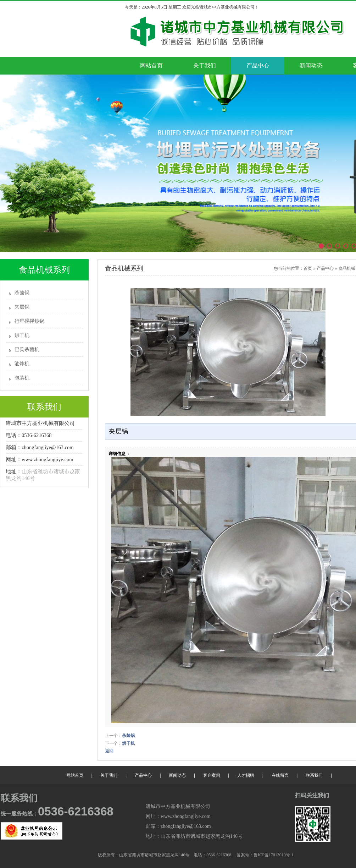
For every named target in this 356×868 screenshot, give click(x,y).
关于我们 (205, 65)
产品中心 (258, 65)
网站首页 (151, 65)
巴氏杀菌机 (27, 350)
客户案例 (212, 775)
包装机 (22, 378)
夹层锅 (22, 307)
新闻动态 (311, 65)
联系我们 (314, 775)
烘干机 (22, 335)
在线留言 (280, 775)
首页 (308, 268)
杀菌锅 (22, 293)
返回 (109, 751)
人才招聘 (246, 775)
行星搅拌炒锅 (29, 321)
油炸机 (22, 364)
